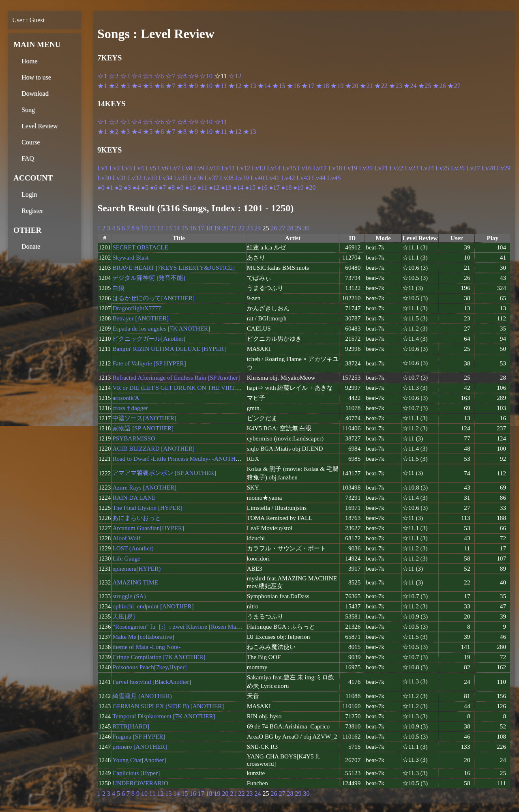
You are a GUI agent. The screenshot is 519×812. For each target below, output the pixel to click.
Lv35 (181, 178)
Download (35, 93)
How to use (36, 77)
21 (233, 228)
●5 (145, 188)
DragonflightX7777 (137, 308)
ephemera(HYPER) (136, 568)
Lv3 (127, 168)
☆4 (136, 76)
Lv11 (228, 168)
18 (209, 228)
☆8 (182, 76)
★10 (206, 86)
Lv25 (442, 168)
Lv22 (397, 168)
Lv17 (320, 168)
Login (29, 194)
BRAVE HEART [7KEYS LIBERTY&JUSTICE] (174, 267)
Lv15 (289, 168)
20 (225, 228)
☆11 (220, 122)
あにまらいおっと (137, 518)
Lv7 (175, 168)
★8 (182, 86)
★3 (125, 86)
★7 (170, 86)
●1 (110, 188)
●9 (180, 188)
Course (31, 142)
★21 (366, 86)
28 (290, 228)
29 (298, 228)
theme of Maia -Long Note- (146, 647)
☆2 (114, 76)
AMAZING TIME (135, 582)
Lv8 (187, 168)
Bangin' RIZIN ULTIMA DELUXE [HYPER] (169, 349)
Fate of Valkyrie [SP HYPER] (149, 363)
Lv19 (350, 168)
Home (29, 61)
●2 (118, 188)
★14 (264, 86)
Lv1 (103, 168)
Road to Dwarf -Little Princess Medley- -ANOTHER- (179, 459)
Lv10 (213, 168)
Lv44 (319, 178)
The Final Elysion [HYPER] (147, 508)
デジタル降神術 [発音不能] (149, 278)
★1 (102, 86)
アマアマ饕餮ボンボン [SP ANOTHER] (164, 473)
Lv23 (412, 168)
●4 (136, 188)
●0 (101, 188)
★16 (293, 86)
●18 (287, 188)
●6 (154, 188)
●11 (202, 188)
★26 (439, 86)
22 (241, 228)
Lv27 (473, 168)
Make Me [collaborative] (143, 637)
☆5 (148, 76)
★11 (220, 86)
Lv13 (259, 168)
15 (184, 228)
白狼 (118, 288)
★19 (337, 86)
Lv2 (115, 168)
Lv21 (381, 168)
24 (257, 228)
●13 (226, 188)
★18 (322, 86)
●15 (250, 188)
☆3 (125, 76)
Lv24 (427, 168)
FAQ (28, 158)
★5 (148, 86)
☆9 (193, 76)
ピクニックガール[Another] (149, 338)
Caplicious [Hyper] (136, 773)
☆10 (206, 76)
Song (28, 110)
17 (201, 228)
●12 (214, 188)
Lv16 (305, 168)
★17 (308, 86)
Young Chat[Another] (139, 760)
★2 (114, 86)
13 (168, 228)
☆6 (159, 76)
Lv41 (273, 178)
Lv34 (165, 178)
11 (152, 228)
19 (217, 228)
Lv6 (163, 168)
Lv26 (458, 168)
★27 (454, 86)
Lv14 (274, 168)
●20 (311, 188)
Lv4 (139, 168)
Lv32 (135, 178)
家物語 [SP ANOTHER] (143, 428)
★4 (136, 86)
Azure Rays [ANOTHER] (144, 487)
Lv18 (335, 168)
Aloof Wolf (126, 538)
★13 (249, 86)
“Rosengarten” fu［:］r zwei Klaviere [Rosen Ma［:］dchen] (189, 626)
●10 (191, 188)
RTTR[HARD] (131, 726)
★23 (395, 86)
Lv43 (303, 178)
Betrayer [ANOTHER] (140, 318)
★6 (159, 86)
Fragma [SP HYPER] (139, 736)
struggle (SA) (129, 596)
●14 (238, 188)
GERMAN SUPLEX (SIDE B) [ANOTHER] (168, 706)
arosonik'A (126, 398)
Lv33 (150, 178)
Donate (31, 246)
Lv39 (242, 178)
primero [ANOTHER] (140, 746)
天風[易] (123, 616)
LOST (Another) (133, 548)
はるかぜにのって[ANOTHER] (153, 298)
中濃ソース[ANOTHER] (144, 418)
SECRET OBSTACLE (140, 247)
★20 (352, 86)
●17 (275, 188)
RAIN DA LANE (134, 497)
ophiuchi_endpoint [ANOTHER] (153, 606)
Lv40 (257, 178)
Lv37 (211, 178)
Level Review (40, 126)
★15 (279, 86)
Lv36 (196, 178)
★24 (410, 86)
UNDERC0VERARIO (140, 783)
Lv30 (104, 178)
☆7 (170, 76)
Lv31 (120, 178)
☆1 (102, 76)
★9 (193, 86)
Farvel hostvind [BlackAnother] (152, 682)
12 (160, 228)
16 (193, 228)
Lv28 (489, 168)
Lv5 (151, 168)
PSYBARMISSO (134, 438)
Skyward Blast (130, 257)
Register (32, 211)
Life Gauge (126, 558)
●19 (298, 188)
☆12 (235, 76)
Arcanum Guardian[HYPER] (148, 528)
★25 (425, 86)
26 (274, 228)
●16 (262, 188)
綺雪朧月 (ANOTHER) (142, 696)
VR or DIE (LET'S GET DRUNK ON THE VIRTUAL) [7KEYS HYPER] (204, 388)
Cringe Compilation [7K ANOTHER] (159, 657)
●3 (127, 188)
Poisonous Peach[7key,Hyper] (149, 667)
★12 (235, 86)
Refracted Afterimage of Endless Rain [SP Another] (176, 377)
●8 (171, 188)
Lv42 (288, 178)
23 (249, 228)
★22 (381, 86)
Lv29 (504, 168)
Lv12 (243, 168)
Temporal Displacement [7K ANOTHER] (164, 716)
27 (282, 228)
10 (144, 228)
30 (306, 228)
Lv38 (227, 178)
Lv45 (334, 178)
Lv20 (366, 168)
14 (176, 228)
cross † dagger (130, 408)
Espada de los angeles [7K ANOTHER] (161, 328)
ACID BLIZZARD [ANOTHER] (153, 448)
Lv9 (199, 168)
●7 (163, 188)
